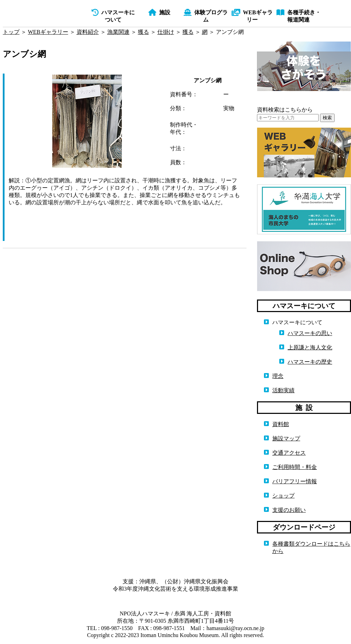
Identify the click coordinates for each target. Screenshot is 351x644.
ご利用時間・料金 (295, 467)
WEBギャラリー (48, 32)
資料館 (281, 424)
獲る (143, 32)
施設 (159, 12)
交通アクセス (289, 453)
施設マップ (286, 438)
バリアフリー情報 (295, 481)
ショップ (283, 496)
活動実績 (283, 390)
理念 (278, 376)
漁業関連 (118, 32)
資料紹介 (88, 32)
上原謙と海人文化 (310, 347)
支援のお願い (289, 510)
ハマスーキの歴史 (310, 362)
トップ (11, 32)
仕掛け (166, 32)
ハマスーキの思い (310, 333)
